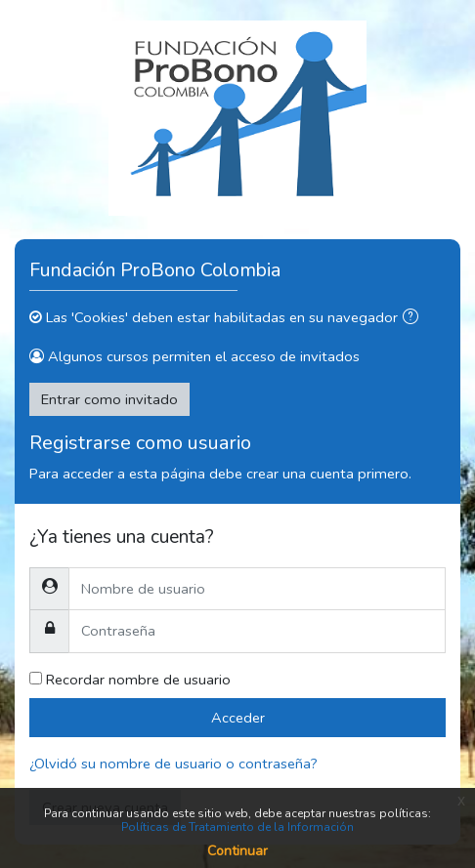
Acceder (238, 718)
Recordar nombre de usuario (138, 680)
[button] (414, 318)
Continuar (237, 851)
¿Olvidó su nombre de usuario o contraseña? (173, 764)
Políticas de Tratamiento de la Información (237, 827)
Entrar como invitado (109, 399)
